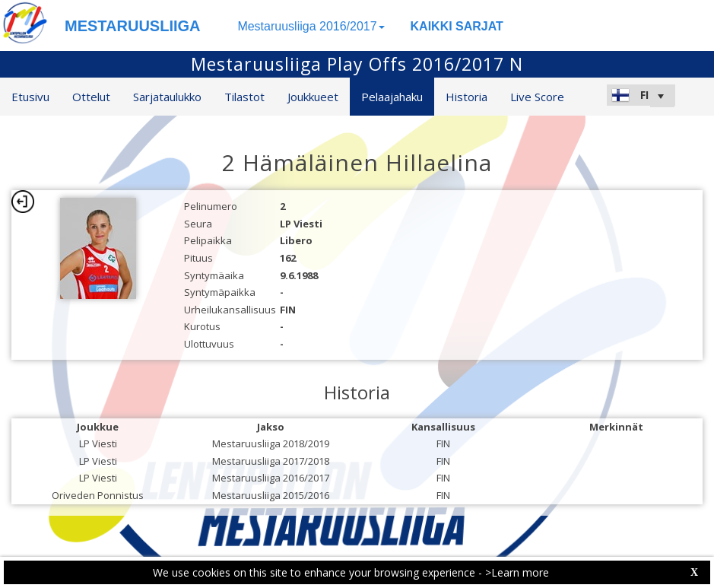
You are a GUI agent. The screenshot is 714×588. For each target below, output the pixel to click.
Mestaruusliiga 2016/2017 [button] (311, 26)
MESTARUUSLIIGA (133, 26)
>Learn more (517, 572)
